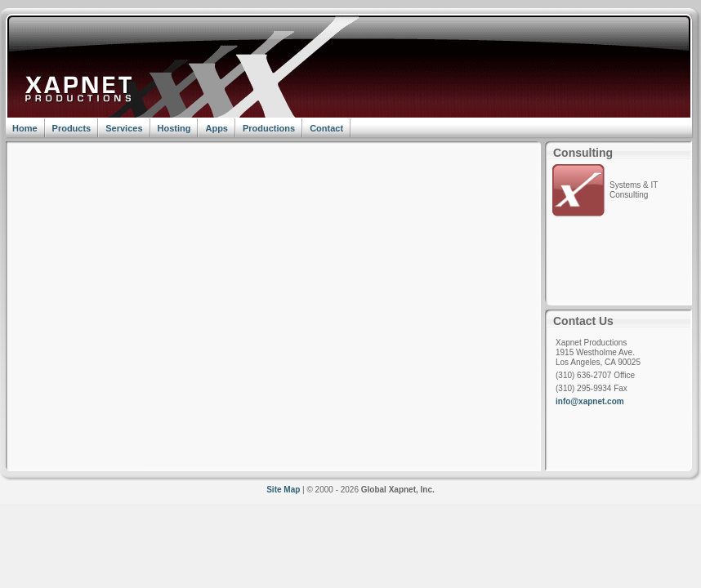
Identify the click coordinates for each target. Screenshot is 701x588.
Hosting (174, 128)
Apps (217, 128)
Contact (326, 128)
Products (72, 128)
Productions (269, 128)
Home (25, 128)
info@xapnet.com (590, 401)
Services (124, 128)
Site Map (283, 490)
